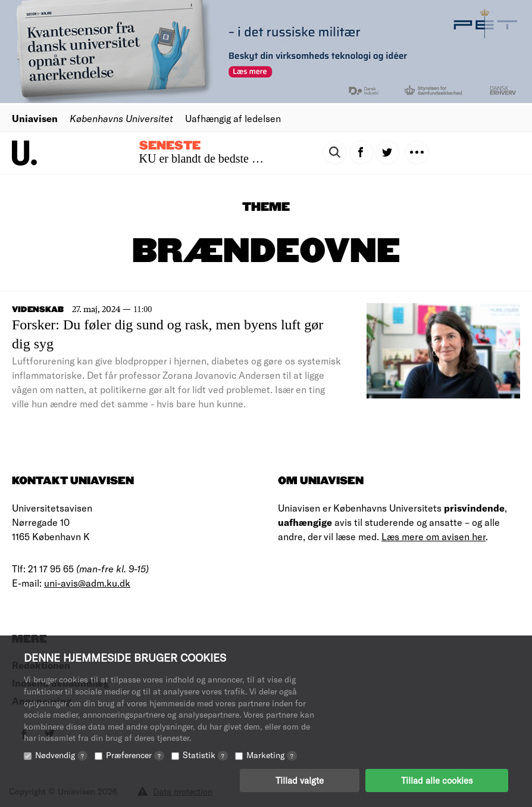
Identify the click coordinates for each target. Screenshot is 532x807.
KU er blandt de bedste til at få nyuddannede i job (258, 158)
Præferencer (135, 755)
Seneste (170, 146)
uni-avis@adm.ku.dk (87, 583)
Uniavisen (35, 118)
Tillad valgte (300, 780)
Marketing (272, 755)
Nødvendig (61, 755)
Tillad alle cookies (437, 780)
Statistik (205, 755)
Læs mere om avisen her (434, 536)
